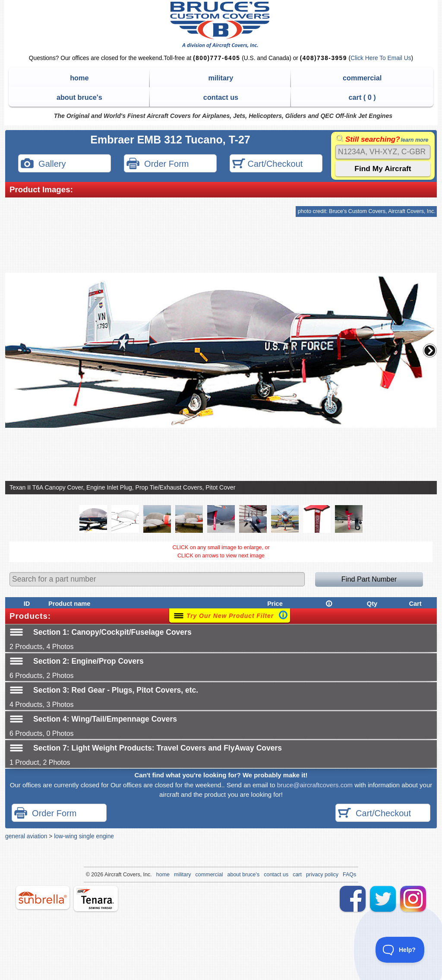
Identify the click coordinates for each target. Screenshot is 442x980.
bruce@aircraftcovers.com (315, 785)
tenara (96, 899)
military (221, 78)
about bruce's (79, 97)
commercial (362, 78)
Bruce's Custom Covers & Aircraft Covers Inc (221, 25)
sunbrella (43, 897)
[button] (430, 350)
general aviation (26, 836)
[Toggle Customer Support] (400, 950)
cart (297, 875)
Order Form (158, 164)
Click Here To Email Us (381, 58)
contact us (221, 97)
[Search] (383, 152)
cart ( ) (362, 97)
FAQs (349, 875)
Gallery (43, 164)
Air (108, 875)
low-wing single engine (84, 836)
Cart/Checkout (267, 164)
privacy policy (322, 875)
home (79, 78)
